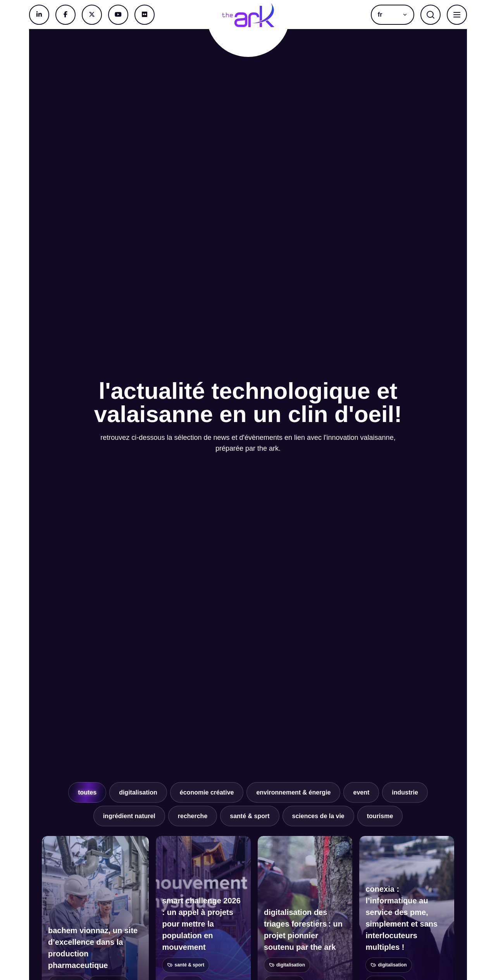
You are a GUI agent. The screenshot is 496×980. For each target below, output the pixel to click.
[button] (393, 15)
